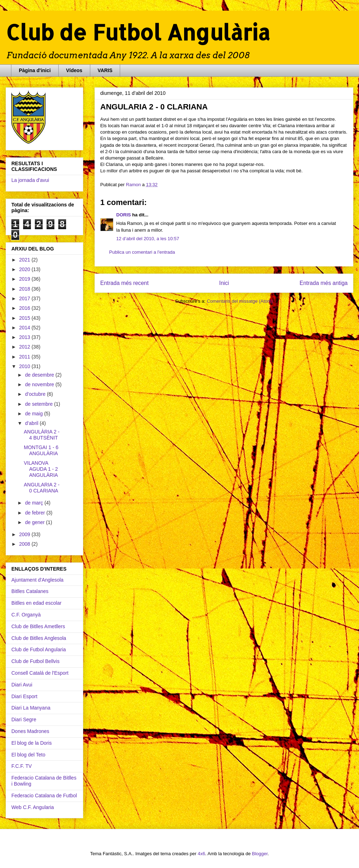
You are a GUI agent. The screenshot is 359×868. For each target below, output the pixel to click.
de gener (35, 522)
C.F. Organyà (26, 615)
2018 (25, 289)
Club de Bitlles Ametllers (38, 626)
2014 (25, 328)
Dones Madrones (30, 731)
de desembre (40, 375)
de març (34, 503)
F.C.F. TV (22, 766)
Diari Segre (24, 719)
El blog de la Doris (32, 743)
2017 (25, 298)
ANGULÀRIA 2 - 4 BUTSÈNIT (42, 435)
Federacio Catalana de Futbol (44, 796)
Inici (224, 283)
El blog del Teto (28, 755)
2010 (25, 366)
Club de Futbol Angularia (39, 649)
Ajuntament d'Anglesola (37, 580)
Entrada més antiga (324, 283)
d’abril (32, 423)
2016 (25, 308)
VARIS (105, 70)
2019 (25, 279)
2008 (25, 544)
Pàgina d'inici (35, 70)
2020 (25, 269)
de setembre (39, 404)
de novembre (40, 384)
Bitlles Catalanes (30, 591)
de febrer (36, 513)
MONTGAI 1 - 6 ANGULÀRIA (41, 450)
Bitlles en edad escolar (36, 603)
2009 (25, 534)
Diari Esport (24, 696)
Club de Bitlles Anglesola (39, 638)
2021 (25, 260)
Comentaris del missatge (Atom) (240, 301)
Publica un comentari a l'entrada (142, 252)
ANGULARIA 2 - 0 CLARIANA (42, 488)
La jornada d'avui (30, 180)
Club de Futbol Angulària (138, 32)
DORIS (124, 215)
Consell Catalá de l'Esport (40, 673)
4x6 (201, 854)
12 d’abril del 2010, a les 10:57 (148, 239)
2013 (25, 337)
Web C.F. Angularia (33, 807)
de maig (34, 414)
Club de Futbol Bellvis (35, 661)
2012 (25, 347)
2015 (25, 318)
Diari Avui (22, 685)
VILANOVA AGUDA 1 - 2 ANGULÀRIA (41, 469)
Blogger (260, 854)
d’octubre (36, 394)
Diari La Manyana (31, 708)
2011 (25, 357)
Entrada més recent (124, 283)
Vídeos (74, 70)
